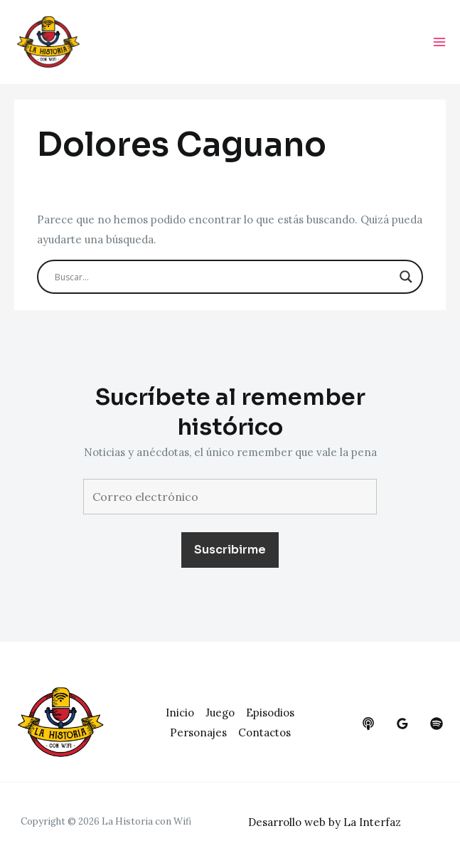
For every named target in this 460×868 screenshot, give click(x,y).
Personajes (198, 732)
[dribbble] (437, 724)
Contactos (264, 732)
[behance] (368, 724)
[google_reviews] (402, 724)
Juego (220, 713)
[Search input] (224, 277)
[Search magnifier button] (406, 277)
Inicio (180, 713)
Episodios (270, 713)
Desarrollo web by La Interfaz (325, 822)
